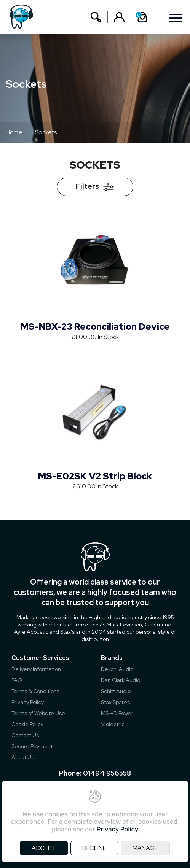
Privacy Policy (28, 702)
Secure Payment (32, 746)
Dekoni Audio (117, 669)
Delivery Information (36, 669)
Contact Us (25, 735)
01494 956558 (107, 773)
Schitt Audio (116, 691)
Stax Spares (115, 702)
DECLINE (94, 848)
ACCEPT (44, 848)
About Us (23, 757)
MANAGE (145, 848)
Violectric (113, 724)
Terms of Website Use (38, 713)
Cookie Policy (27, 724)
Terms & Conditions (35, 691)
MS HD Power (117, 713)
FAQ (17, 680)
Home (14, 132)
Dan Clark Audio (121, 680)
